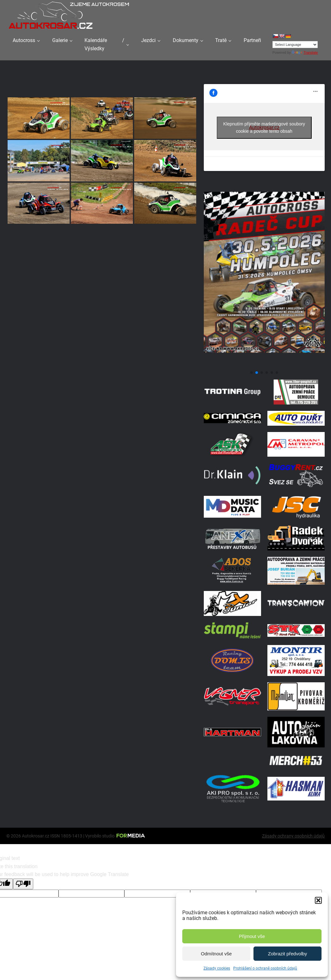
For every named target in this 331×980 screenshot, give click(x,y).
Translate (305, 52)
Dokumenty (186, 40)
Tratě (221, 40)
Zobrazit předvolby (287, 954)
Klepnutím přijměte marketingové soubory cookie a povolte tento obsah (264, 128)
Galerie (60, 40)
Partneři (252, 40)
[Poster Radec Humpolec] (264, 365)
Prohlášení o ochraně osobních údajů (265, 968)
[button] (318, 900)
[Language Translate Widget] (295, 45)
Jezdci (148, 40)
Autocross (24, 40)
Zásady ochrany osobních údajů (293, 836)
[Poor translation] (23, 884)
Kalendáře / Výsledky (104, 44)
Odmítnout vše (216, 954)
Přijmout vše (252, 936)
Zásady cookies (217, 968)
